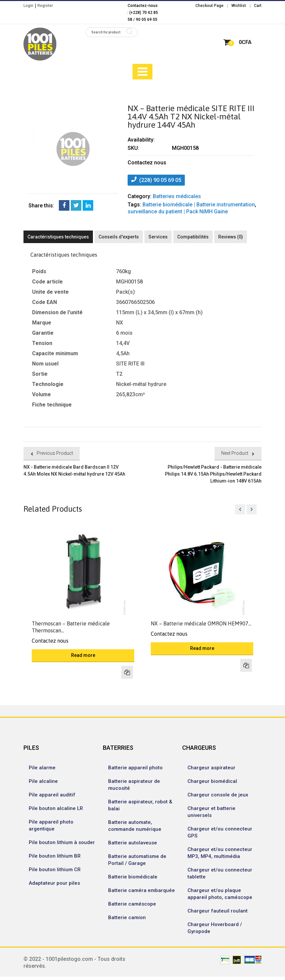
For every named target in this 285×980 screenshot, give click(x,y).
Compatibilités (193, 237)
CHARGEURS (199, 748)
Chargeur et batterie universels (211, 812)
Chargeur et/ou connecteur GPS (220, 832)
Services (158, 237)
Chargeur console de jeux (218, 795)
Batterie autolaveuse (133, 843)
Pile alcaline (43, 781)
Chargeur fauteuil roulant (218, 911)
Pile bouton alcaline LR (56, 808)
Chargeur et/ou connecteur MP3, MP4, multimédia (220, 853)
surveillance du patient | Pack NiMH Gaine (178, 212)
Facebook (64, 205)
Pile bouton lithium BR (55, 856)
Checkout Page (209, 6)
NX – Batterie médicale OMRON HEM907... (201, 623)
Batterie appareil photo (135, 768)
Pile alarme (42, 768)
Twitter (76, 205)
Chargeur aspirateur (211, 768)
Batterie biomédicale (133, 877)
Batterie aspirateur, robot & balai (140, 805)
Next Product (235, 453)
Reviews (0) (231, 237)
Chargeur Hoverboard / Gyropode (215, 928)
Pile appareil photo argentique (51, 825)
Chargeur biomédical (212, 781)
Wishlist (239, 6)
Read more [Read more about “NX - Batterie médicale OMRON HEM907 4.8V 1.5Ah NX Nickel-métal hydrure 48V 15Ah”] (202, 648)
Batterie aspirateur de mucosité (134, 785)
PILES (31, 748)
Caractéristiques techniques (58, 237)
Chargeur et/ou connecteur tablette (220, 873)
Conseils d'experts (119, 237)
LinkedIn (88, 205)
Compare (127, 672)
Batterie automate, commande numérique (135, 826)
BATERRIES (118, 748)
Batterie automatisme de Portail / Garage (137, 860)
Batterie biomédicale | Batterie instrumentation (199, 205)
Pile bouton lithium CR (55, 870)
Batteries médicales (177, 196)
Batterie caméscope (132, 904)
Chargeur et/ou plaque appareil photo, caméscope (220, 894)
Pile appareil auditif (52, 795)
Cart (258, 6)
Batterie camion (127, 917)
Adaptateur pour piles (54, 883)
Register (45, 6)
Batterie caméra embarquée (142, 890)
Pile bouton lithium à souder (62, 842)
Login (28, 6)
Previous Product (55, 453)
